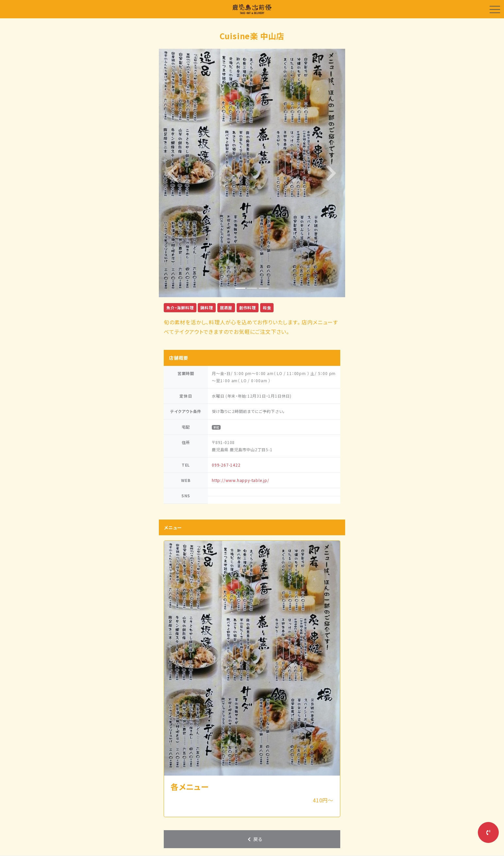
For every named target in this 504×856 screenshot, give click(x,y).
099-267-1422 (226, 465)
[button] (173, 173)
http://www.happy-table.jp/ (241, 480)
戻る (255, 839)
